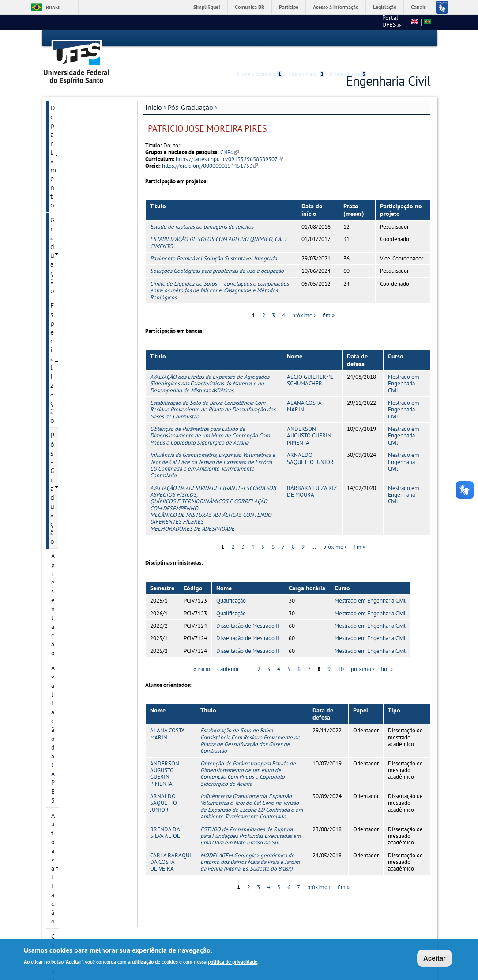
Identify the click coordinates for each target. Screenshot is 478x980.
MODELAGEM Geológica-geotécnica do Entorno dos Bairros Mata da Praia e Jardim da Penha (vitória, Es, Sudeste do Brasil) (250, 846)
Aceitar (435, 959)
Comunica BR (250, 7)
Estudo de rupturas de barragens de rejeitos (202, 211)
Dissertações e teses (78, 370)
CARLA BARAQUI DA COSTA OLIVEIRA (171, 846)
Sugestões (66, 610)
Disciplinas (66, 340)
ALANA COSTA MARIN (304, 390)
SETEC (60, 655)
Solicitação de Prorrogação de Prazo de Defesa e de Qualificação (87, 526)
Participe (289, 7)
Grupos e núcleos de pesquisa (79, 291)
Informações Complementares (74, 420)
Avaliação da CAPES (78, 166)
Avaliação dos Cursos (82, 580)
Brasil (54, 7)
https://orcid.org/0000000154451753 (210, 150)
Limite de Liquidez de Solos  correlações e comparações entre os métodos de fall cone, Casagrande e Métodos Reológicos (219, 275)
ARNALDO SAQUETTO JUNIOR (310, 442)
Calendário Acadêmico (81, 196)
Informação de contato (82, 226)
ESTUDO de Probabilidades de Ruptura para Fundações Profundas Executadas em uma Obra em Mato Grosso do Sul (250, 820)
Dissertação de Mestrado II (248, 610)
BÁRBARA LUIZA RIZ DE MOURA (312, 475)
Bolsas (60, 310)
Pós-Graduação (190, 91)
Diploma (62, 487)
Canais (418, 7)
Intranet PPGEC (67, 689)
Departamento (72, 92)
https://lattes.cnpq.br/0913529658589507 (229, 143)
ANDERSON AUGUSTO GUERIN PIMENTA (309, 420)
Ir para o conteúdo (260, 38)
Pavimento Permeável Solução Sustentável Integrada (213, 243)
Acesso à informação (336, 7)
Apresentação (69, 151)
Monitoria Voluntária (81, 640)
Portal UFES (326, 22)
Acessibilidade (378, 39)
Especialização (72, 122)
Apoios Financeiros (77, 550)
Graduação (66, 107)
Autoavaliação (70, 181)
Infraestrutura (70, 385)
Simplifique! (207, 7)
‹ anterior (228, 654)
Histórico (63, 211)
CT (357, 22)
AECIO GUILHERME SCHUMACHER (310, 364)
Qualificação (231, 585)
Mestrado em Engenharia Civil (404, 368)
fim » (329, 300)
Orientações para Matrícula (88, 502)
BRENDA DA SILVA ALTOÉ (165, 817)
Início (154, 91)
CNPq (230, 137)
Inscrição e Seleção (77, 325)
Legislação (385, 7)
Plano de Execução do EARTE (81, 444)
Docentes (64, 355)
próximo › (304, 300)
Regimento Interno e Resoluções (79, 467)
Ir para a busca (348, 38)
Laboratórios (69, 565)
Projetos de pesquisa (79, 271)
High (388, 39)
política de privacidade (233, 963)
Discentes (64, 400)
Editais (60, 595)
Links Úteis (67, 625)
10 (341, 654)
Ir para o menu (306, 38)
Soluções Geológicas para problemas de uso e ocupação (217, 255)
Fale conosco (387, 22)
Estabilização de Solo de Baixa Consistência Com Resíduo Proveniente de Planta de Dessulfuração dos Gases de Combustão (213, 394)
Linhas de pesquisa (77, 256)
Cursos (60, 241)
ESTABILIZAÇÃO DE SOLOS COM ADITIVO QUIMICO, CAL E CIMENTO (219, 227)
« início (202, 654)
